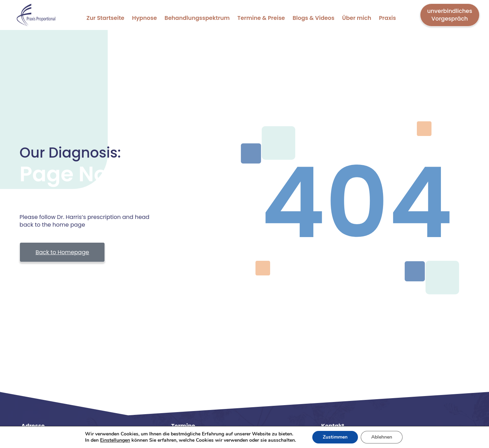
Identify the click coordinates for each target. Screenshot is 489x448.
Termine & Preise (261, 18)
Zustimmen (335, 437)
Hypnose (144, 18)
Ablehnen (382, 437)
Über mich (357, 18)
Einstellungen (115, 440)
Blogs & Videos (314, 18)
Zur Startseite (105, 18)
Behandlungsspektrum (197, 18)
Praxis (387, 18)
